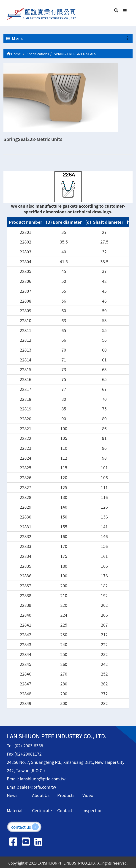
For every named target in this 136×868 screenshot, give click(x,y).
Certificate (42, 810)
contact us (25, 827)
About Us (41, 795)
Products (66, 795)
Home (14, 54)
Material (15, 810)
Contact (65, 810)
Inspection (92, 810)
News (12, 795)
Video (88, 795)
